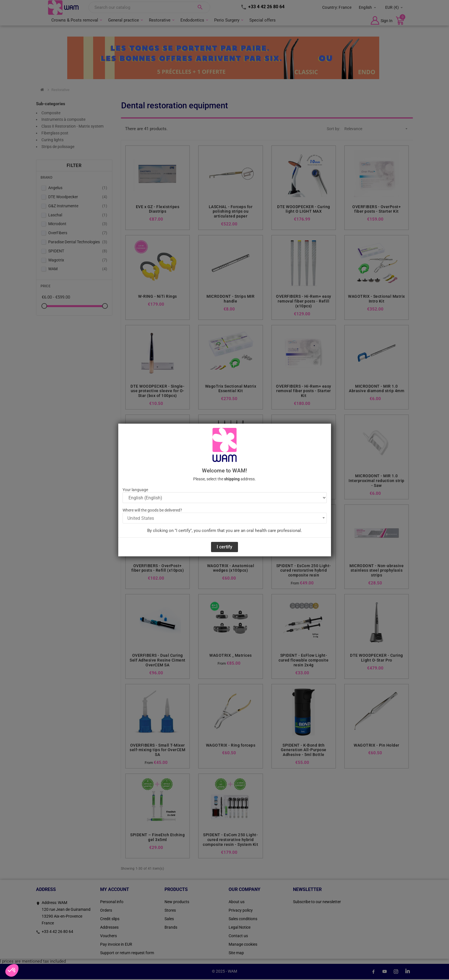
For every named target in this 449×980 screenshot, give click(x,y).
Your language (135, 490)
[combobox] (225, 518)
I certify (224, 547)
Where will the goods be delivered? (152, 510)
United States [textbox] (141, 518)
